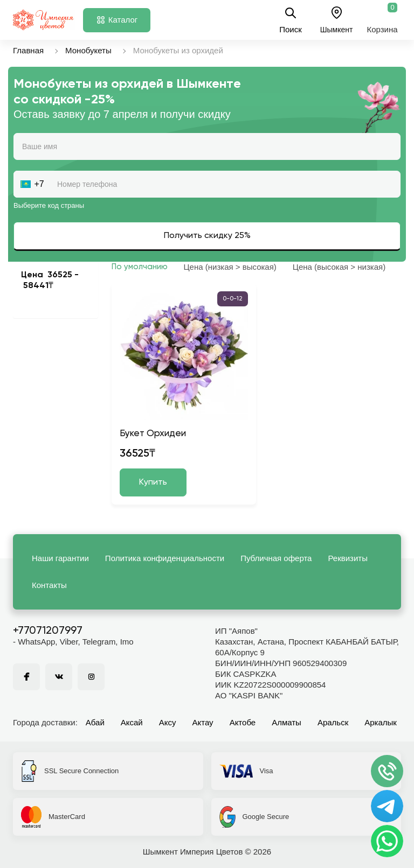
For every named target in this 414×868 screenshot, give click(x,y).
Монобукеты (88, 50)
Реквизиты (348, 558)
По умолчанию (140, 267)
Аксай (132, 722)
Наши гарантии (60, 558)
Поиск (291, 20)
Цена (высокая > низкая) (339, 267)
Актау (203, 722)
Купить (153, 482)
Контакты (49, 585)
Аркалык (381, 722)
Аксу (168, 722)
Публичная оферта (276, 558)
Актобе (243, 722)
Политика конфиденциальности (165, 558)
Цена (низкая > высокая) (230, 267)
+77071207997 (48, 631)
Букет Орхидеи (153, 434)
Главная (28, 50)
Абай (95, 722)
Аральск (333, 722)
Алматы (287, 722)
